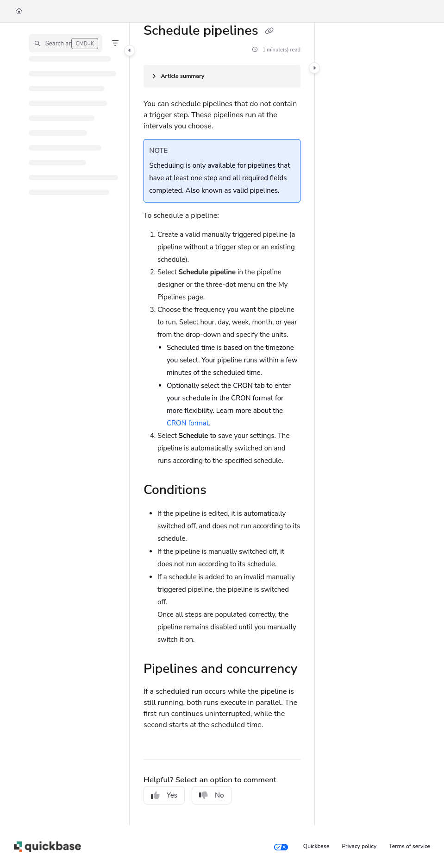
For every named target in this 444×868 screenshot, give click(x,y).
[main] (222, 424)
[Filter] (115, 43)
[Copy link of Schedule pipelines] (269, 32)
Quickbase (316, 846)
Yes (164, 795)
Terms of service (410, 846)
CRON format (188, 423)
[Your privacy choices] (281, 847)
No (212, 795)
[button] (66, 43)
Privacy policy (360, 846)
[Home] (19, 11)
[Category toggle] (130, 51)
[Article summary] (222, 76)
